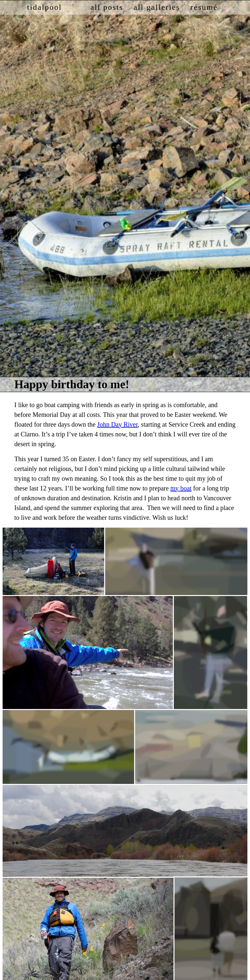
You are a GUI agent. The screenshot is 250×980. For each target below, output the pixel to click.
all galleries (157, 7)
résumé (204, 7)
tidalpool (44, 7)
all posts (107, 7)
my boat (181, 488)
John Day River (117, 424)
